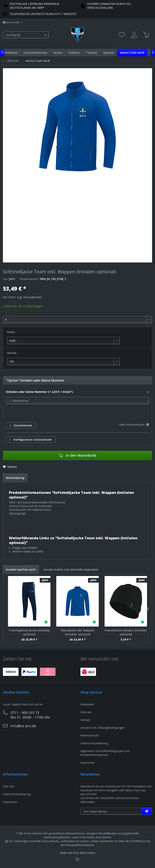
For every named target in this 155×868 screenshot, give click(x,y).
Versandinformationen (80, 845)
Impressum (88, 763)
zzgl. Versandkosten (29, 297)
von (5, 279)
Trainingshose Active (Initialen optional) (29, 632)
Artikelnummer (29, 279)
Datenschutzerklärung (94, 743)
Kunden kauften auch (21, 570)
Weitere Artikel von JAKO (26, 551)
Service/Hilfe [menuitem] (11, 22)
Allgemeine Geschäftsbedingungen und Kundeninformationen (105, 753)
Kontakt (85, 720)
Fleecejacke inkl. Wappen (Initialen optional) (77, 632)
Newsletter (87, 704)
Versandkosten (107, 833)
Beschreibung (15, 478)
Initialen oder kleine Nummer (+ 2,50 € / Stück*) (77, 392)
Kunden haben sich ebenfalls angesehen (71, 570)
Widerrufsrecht (90, 735)
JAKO (12, 279)
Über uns (86, 712)
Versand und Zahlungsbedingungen (102, 728)
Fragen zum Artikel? (23, 548)
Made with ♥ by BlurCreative (77, 853)
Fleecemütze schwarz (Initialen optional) (126, 632)
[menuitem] (36, 35)
